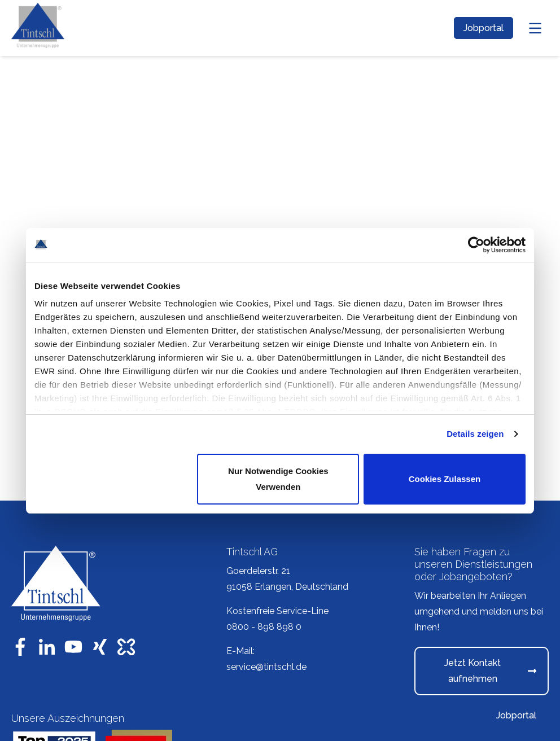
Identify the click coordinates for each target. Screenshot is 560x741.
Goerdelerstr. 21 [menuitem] (258, 571)
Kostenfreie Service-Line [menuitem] (277, 611)
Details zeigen (475, 434)
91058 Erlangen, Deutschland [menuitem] (287, 587)
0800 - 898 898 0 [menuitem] (264, 627)
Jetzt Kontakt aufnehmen (490, 671)
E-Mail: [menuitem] (240, 651)
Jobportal (484, 28)
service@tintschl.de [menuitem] (266, 667)
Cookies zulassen (445, 479)
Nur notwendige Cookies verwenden (278, 479)
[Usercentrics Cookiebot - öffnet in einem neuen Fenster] (476, 245)
